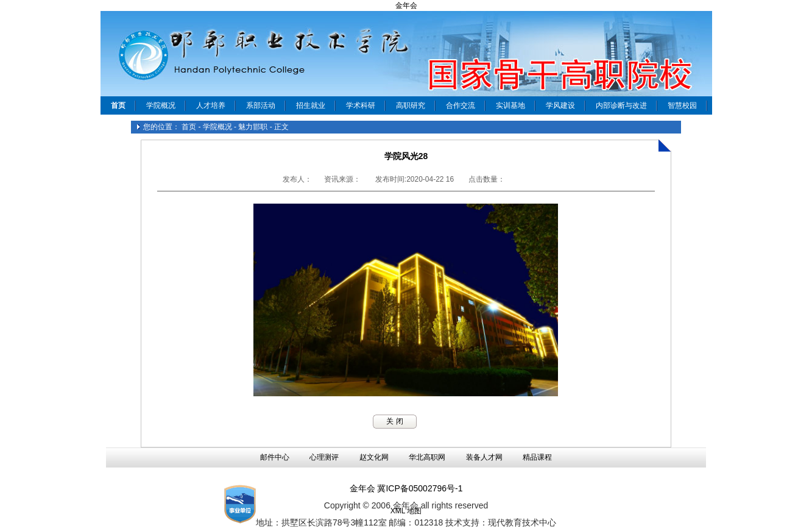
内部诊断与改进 (621, 105)
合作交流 (461, 105)
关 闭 (394, 421)
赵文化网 (374, 457)
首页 (189, 127)
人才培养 (211, 105)
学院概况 (161, 105)
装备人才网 (484, 457)
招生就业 (311, 105)
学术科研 (361, 105)
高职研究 (411, 105)
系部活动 (261, 105)
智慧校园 (682, 105)
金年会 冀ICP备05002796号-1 (406, 488)
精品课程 (537, 457)
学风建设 (560, 105)
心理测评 (324, 457)
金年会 (406, 5)
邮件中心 (275, 457)
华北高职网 (427, 457)
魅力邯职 (253, 127)
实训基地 (510, 105)
